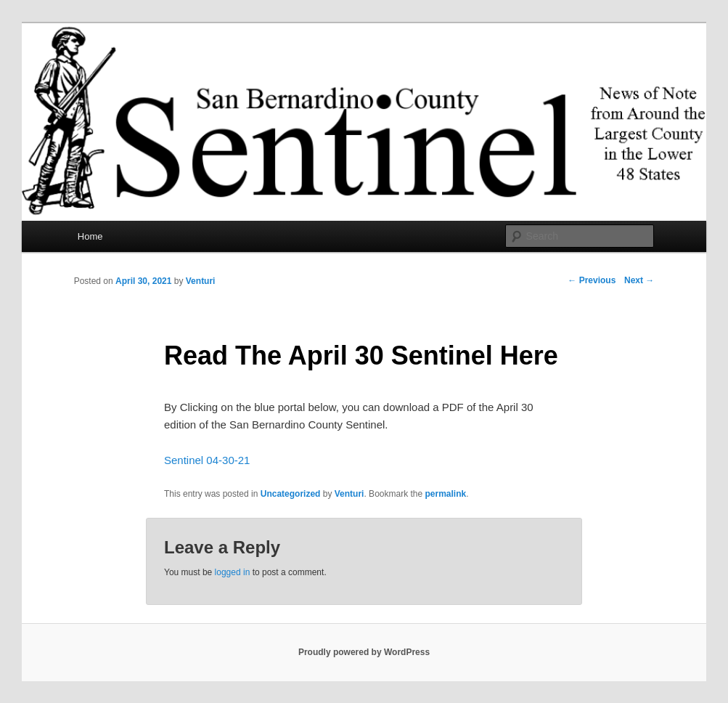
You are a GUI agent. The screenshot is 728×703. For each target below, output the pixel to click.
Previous (592, 280)
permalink (446, 494)
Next (639, 280)
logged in (233, 572)
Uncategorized (291, 494)
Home (90, 236)
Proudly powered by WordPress (364, 652)
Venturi (201, 281)
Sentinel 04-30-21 (207, 460)
